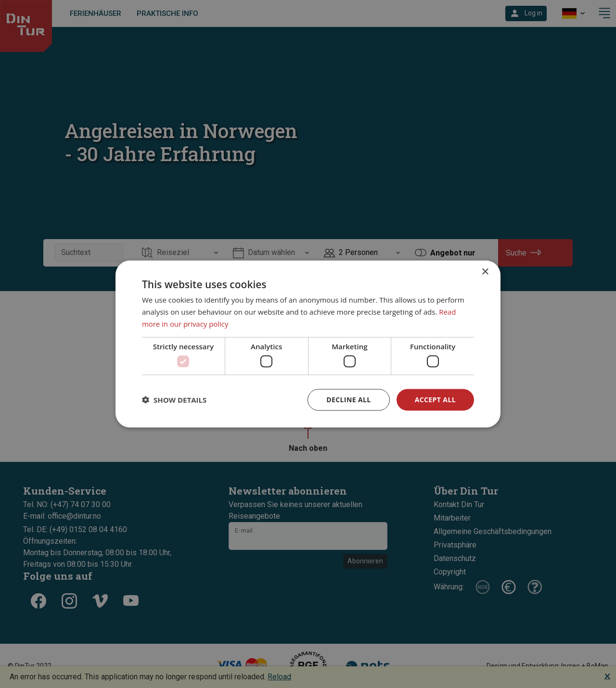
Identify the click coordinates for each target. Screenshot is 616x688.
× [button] (485, 272)
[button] (174, 400)
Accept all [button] (435, 400)
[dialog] (308, 344)
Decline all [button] (348, 400)
